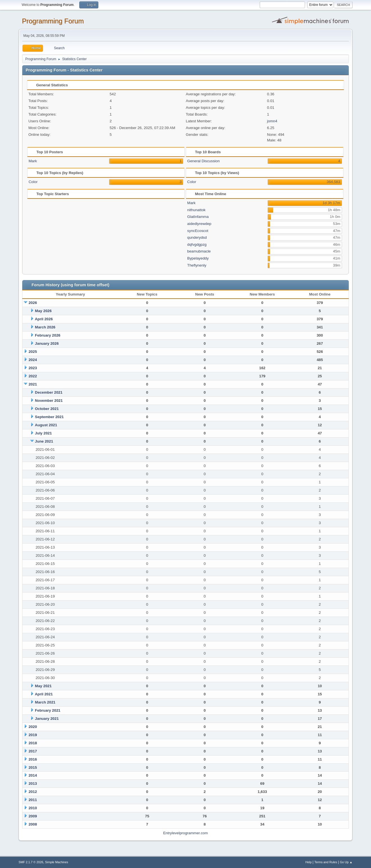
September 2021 (49, 417)
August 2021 (46, 425)
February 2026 (47, 335)
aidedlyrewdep (199, 224)
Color (33, 182)
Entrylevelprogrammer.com (185, 833)
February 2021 (47, 710)
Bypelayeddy (198, 258)
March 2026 (45, 327)
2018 (33, 743)
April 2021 (44, 694)
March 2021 (45, 702)
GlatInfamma (198, 217)
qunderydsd (197, 237)
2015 (33, 767)
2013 (33, 784)
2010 (33, 808)
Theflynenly (197, 265)
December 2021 (49, 392)
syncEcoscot (198, 231)
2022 (33, 376)
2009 (33, 816)
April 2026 (44, 319)
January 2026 (47, 343)
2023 (33, 368)
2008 (33, 824)
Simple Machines (56, 862)
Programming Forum (53, 21)
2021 (33, 384)
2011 (33, 800)
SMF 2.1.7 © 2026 (31, 862)
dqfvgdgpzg (197, 244)
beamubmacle (199, 251)
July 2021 (43, 433)
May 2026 (43, 311)
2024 (33, 360)
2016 (33, 759)
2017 (33, 751)
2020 (33, 727)
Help (309, 862)
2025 (33, 352)
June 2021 (44, 441)
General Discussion (203, 161)
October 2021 (47, 409)
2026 (33, 303)
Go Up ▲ (346, 862)
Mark (33, 161)
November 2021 (49, 401)
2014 (33, 775)
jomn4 (272, 121)
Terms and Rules (326, 862)
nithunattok (196, 210)
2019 (33, 735)
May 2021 (43, 686)
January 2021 (47, 719)
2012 (33, 792)
